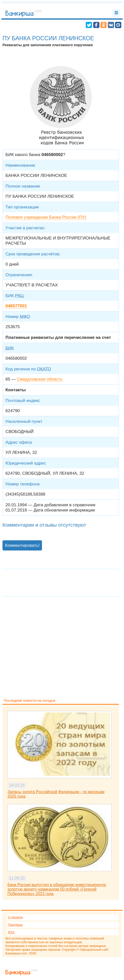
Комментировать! (22, 545)
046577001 (16, 306)
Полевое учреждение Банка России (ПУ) (46, 217)
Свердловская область (40, 379)
